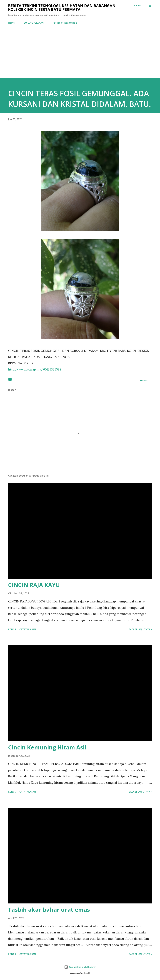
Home (11, 23)
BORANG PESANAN (34, 23)
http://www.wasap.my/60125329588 (35, 369)
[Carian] (137, 6)
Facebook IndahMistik (65, 23)
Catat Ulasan (28, 629)
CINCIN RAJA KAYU (34, 585)
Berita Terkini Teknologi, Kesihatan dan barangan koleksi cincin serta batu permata (62, 7)
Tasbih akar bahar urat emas (49, 910)
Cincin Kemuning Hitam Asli (47, 747)
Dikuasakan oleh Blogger (80, 967)
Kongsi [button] (144, 380)
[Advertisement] (80, 50)
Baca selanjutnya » (140, 629)
